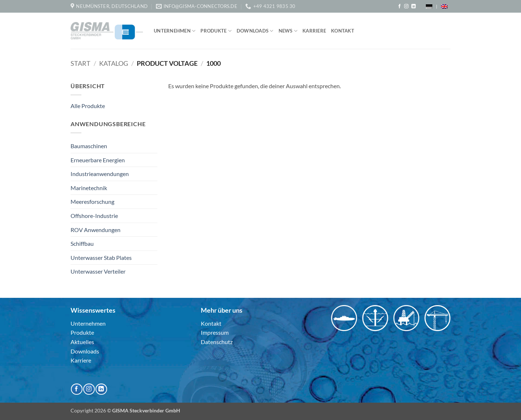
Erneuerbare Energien (98, 160)
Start (81, 63)
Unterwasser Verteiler (98, 271)
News (288, 31)
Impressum (215, 332)
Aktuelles (82, 342)
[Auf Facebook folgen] (399, 7)
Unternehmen (175, 31)
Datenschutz (217, 342)
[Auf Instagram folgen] (406, 7)
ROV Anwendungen (96, 230)
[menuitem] (429, 6)
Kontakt (343, 31)
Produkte (216, 31)
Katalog (114, 63)
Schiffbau (82, 243)
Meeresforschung (92, 202)
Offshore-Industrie (94, 216)
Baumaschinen (89, 146)
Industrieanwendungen (100, 174)
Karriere (314, 31)
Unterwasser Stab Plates (101, 258)
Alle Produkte (88, 106)
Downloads (255, 31)
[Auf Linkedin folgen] (414, 7)
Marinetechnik (89, 188)
